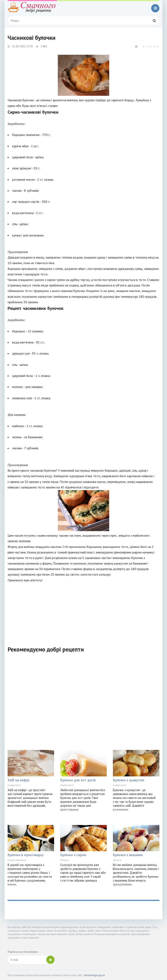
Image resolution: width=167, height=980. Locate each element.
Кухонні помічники (17, 860)
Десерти (65, 860)
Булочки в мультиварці (26, 855)
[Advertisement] (83, 612)
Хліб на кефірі (19, 780)
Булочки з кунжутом (129, 780)
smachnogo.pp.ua (94, 975)
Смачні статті (14, 785)
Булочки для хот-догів (78, 780)
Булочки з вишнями (128, 855)
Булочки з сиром (73, 855)
